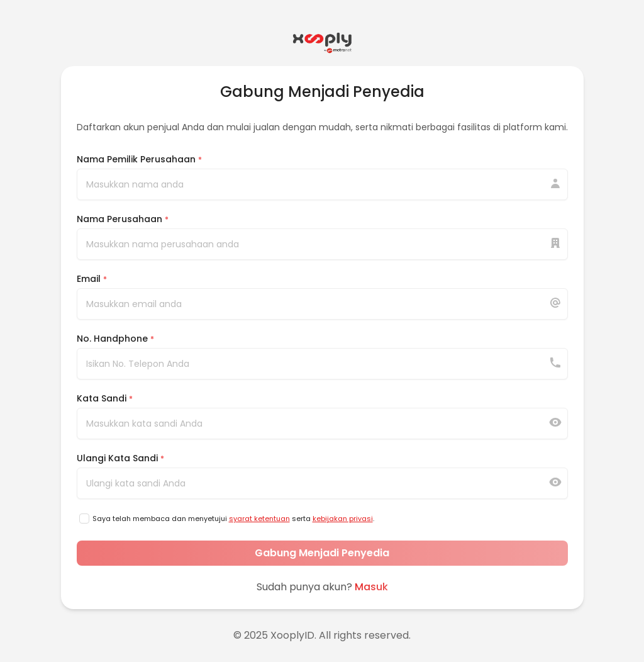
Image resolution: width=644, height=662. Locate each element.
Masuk (371, 587)
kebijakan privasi (343, 519)
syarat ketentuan (259, 519)
